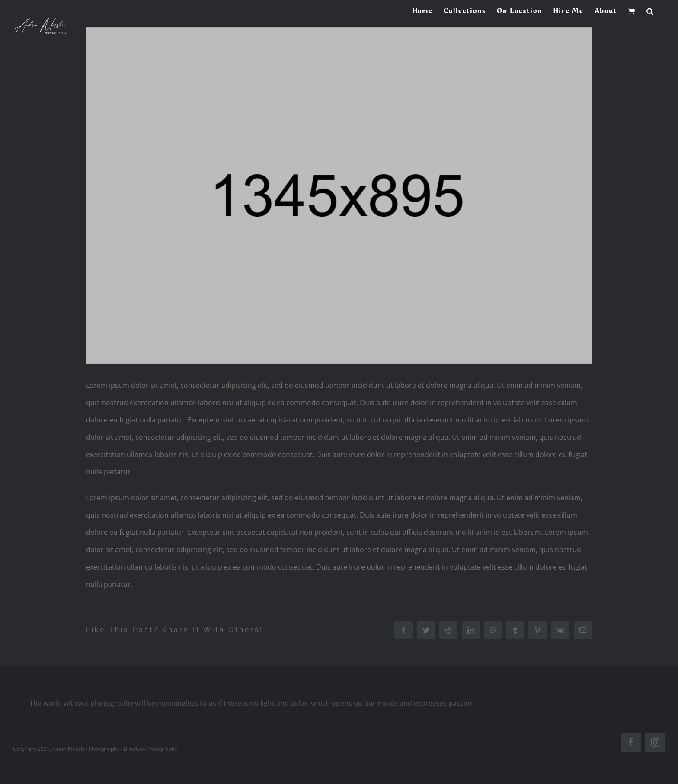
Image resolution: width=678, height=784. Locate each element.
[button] (650, 11)
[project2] (339, 196)
